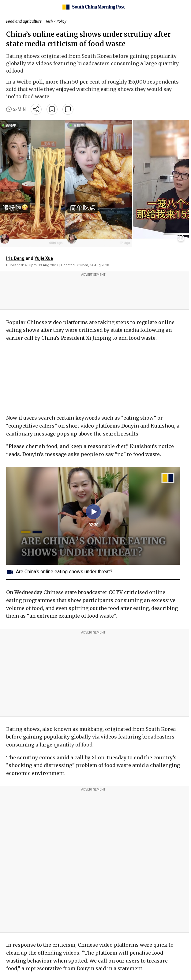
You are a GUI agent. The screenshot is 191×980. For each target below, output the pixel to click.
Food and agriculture (24, 21)
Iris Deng (15, 258)
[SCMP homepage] (93, 7)
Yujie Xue (44, 258)
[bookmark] (52, 109)
